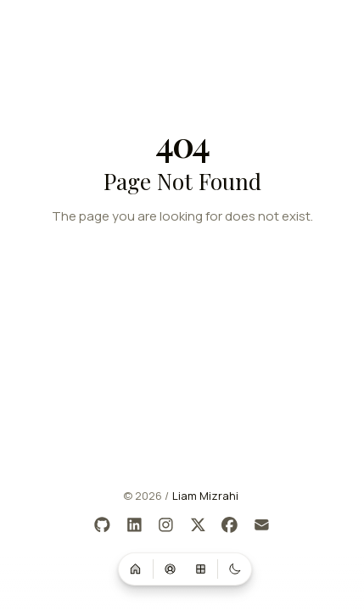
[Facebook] (230, 526)
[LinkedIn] (134, 526)
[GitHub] (103, 526)
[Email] (262, 526)
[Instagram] (167, 526)
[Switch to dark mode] (235, 569)
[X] (198, 526)
